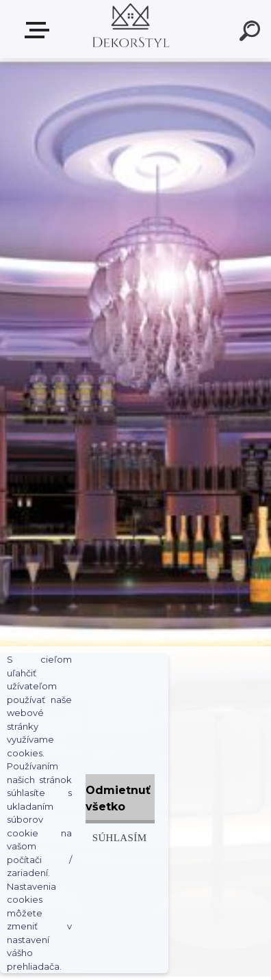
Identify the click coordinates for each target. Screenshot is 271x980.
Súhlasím (120, 837)
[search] (252, 33)
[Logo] (130, 29)
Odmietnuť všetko (118, 798)
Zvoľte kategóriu (40, 30)
